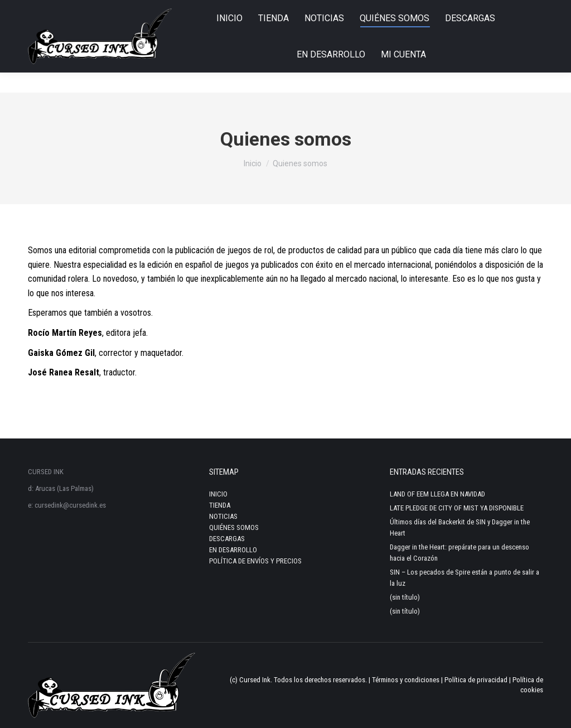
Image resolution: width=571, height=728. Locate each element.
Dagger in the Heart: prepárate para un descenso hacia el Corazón (459, 553)
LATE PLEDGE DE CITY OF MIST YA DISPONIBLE (457, 508)
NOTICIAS (223, 516)
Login (528, 10)
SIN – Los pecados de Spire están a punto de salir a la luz (464, 578)
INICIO (218, 494)
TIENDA (220, 505)
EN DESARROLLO (233, 550)
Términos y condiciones (406, 680)
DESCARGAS (227, 539)
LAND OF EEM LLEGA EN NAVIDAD (437, 494)
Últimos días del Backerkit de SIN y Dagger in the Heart (460, 527)
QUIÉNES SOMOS (234, 527)
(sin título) (405, 597)
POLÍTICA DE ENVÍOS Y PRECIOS (255, 561)
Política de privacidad (476, 680)
